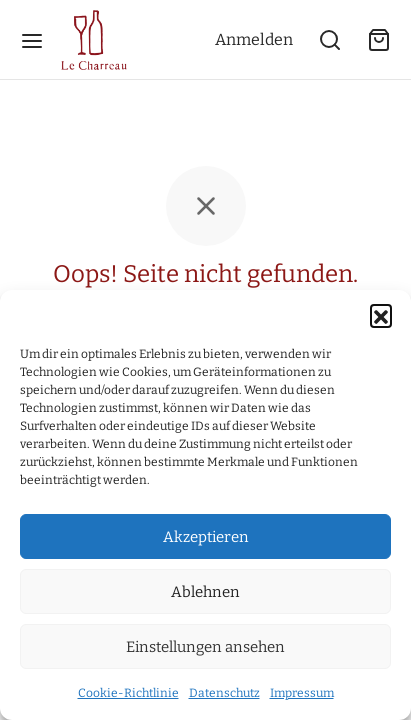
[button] (381, 315)
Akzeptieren (206, 537)
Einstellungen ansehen (205, 647)
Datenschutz (224, 693)
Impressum (302, 693)
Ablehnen (205, 592)
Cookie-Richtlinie (128, 693)
